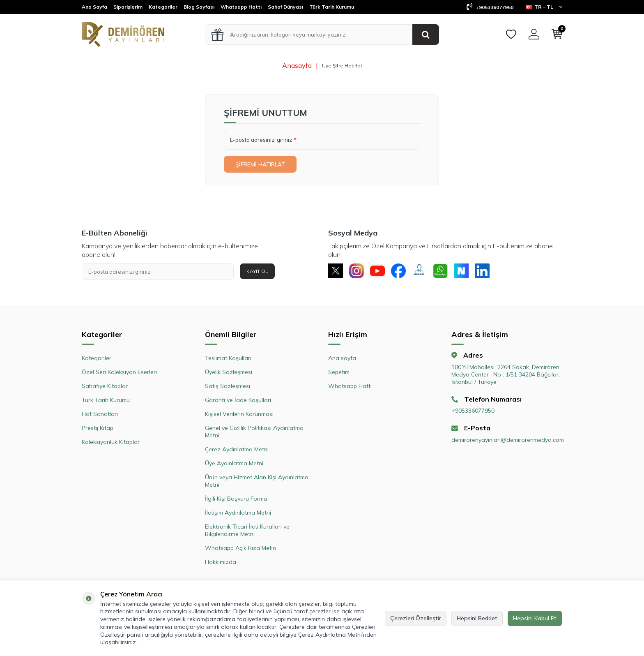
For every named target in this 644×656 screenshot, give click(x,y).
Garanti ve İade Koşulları (238, 402)
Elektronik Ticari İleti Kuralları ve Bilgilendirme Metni (247, 532)
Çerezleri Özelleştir (416, 618)
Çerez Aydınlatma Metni (237, 451)
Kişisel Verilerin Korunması (239, 416)
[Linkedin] (494, 272)
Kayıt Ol (257, 271)
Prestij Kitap (98, 430)
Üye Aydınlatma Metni (234, 465)
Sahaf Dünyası (285, 7)
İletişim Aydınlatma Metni (238, 514)
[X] (336, 272)
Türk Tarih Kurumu (332, 7)
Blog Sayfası (199, 7)
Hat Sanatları (100, 416)
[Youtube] (382, 272)
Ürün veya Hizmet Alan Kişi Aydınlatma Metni (257, 483)
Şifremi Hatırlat (261, 164)
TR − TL (544, 7)
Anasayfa (297, 65)
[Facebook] (404, 272)
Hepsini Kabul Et (535, 618)
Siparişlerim (128, 7)
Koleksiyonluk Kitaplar (111, 443)
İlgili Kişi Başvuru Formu (236, 500)
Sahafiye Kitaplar (105, 388)
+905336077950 (490, 7)
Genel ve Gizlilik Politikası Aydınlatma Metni (254, 433)
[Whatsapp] (449, 272)
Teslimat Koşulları (228, 360)
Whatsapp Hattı (241, 7)
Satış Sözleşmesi (228, 388)
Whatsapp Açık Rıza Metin (240, 550)
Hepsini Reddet (477, 618)
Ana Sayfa (94, 7)
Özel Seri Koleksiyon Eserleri (119, 374)
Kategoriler (163, 7)
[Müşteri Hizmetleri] (427, 272)
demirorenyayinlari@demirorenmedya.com (507, 441)
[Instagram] (359, 272)
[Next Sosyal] (472, 272)
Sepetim (339, 374)
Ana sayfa (342, 360)
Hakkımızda (221, 564)
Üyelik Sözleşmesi (229, 374)
